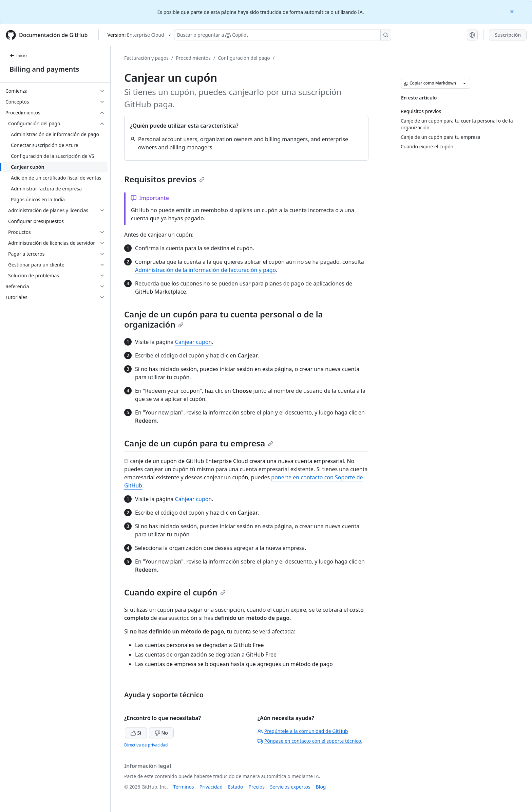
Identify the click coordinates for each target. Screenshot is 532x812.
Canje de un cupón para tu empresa (199, 443)
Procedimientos (193, 58)
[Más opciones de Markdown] (464, 83)
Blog (321, 787)
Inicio (18, 56)
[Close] (513, 11)
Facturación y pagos (146, 58)
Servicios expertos (290, 787)
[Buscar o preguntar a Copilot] (283, 35)
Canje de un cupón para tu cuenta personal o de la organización (224, 319)
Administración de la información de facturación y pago (205, 270)
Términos (184, 787)
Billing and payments (44, 69)
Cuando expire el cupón (175, 592)
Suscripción (508, 35)
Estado (235, 787)
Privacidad (211, 787)
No (161, 733)
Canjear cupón (194, 342)
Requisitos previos (164, 179)
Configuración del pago (244, 58)
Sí (136, 733)
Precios (257, 787)
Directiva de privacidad (146, 745)
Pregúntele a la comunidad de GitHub (303, 731)
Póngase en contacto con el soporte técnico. (310, 741)
